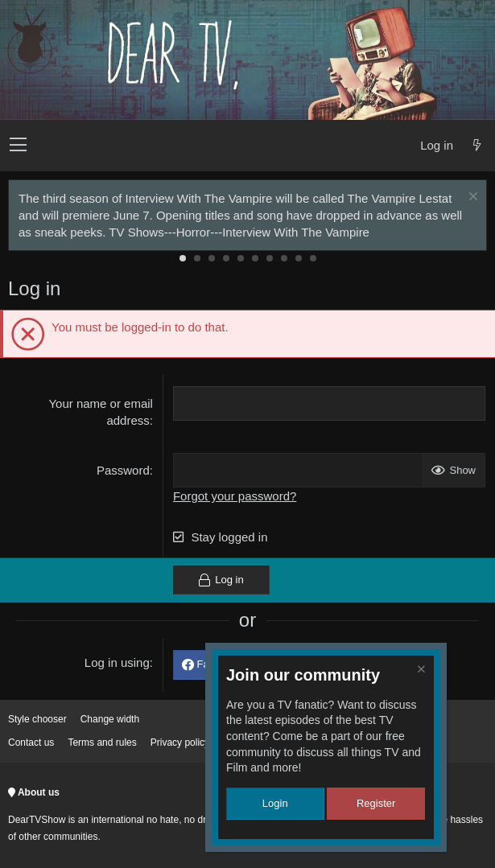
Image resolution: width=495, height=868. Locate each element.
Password (123, 470)
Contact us (31, 743)
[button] (18, 146)
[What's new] (476, 145)
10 (313, 258)
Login (275, 803)
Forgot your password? (235, 496)
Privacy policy (180, 743)
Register (376, 803)
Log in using (117, 662)
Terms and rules (102, 743)
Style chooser (37, 719)
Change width (110, 719)
